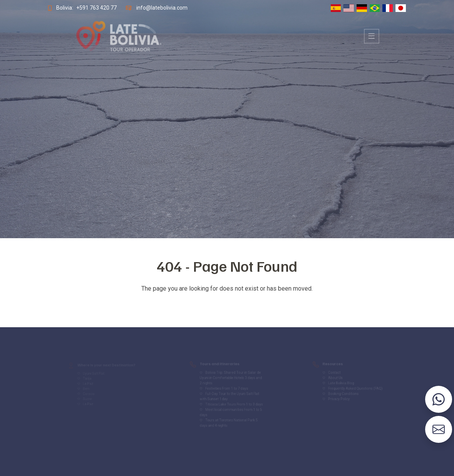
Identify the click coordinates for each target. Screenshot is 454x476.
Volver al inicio (227, 304)
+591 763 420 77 (92, 8)
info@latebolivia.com (160, 8)
